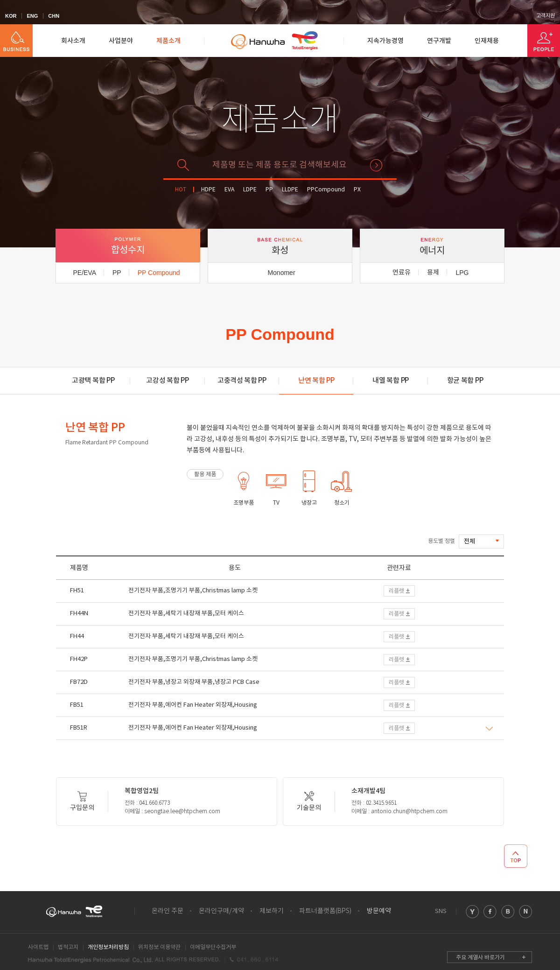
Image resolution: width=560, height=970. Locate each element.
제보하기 (272, 911)
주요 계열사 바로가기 (480, 958)
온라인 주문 (168, 911)
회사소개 (73, 41)
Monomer (281, 273)
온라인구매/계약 (221, 911)
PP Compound (159, 273)
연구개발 (439, 41)
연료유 (402, 273)
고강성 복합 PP (167, 381)
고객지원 (546, 16)
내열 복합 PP (391, 381)
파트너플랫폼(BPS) (325, 911)
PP (269, 190)
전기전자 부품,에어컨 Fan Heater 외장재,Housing (193, 705)
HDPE (208, 190)
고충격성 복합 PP (242, 381)
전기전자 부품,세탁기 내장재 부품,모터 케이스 (186, 614)
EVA (229, 190)
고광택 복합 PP (93, 381)
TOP (516, 856)
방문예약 (379, 911)
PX (357, 190)
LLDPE (290, 190)
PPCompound (326, 190)
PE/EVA (84, 273)
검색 (376, 165)
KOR (11, 16)
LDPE (250, 190)
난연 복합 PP (316, 381)
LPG (462, 273)
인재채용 (487, 41)
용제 (433, 273)
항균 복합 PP (465, 381)
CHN (54, 16)
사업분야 (121, 41)
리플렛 (396, 591)
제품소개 (168, 41)
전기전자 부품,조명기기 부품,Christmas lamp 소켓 (193, 591)
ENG (32, 16)
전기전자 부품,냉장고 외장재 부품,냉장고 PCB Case (194, 682)
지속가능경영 (385, 41)
